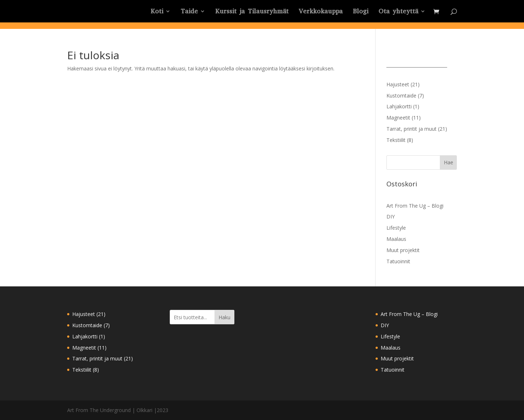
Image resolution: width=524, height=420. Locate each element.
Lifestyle (396, 228)
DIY (391, 217)
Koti (157, 12)
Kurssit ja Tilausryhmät (252, 12)
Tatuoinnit (398, 261)
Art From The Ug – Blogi (415, 206)
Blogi (361, 12)
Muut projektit (403, 250)
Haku (224, 317)
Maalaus (396, 239)
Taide (189, 12)
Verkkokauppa (321, 12)
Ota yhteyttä (398, 12)
